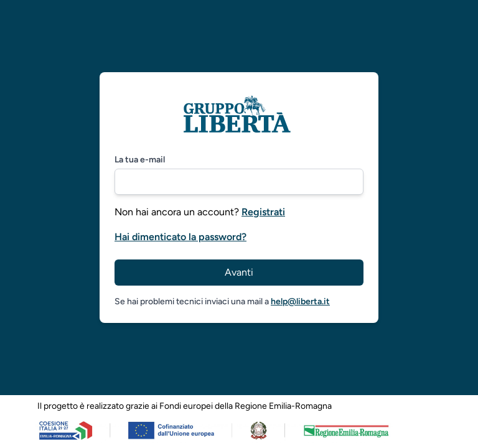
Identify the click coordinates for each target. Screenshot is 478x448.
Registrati (263, 212)
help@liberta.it (300, 301)
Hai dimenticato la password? (180, 237)
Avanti (239, 272)
